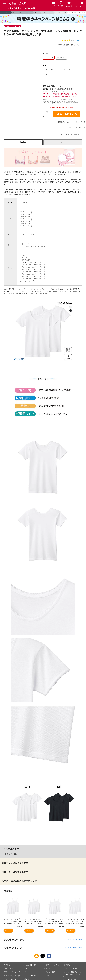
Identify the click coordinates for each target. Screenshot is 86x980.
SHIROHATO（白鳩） (11, 854)
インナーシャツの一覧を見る (72, 127)
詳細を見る (8, 931)
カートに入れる (66, 114)
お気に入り (46, 115)
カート (25, 969)
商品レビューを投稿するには (72, 134)
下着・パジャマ (47, 13)
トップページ (5, 13)
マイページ (27, 972)
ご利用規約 (67, 965)
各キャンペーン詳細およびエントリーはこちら (61, 96)
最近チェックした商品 (12, 972)
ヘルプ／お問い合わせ (52, 965)
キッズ (37, 13)
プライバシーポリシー (71, 969)
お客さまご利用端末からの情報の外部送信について (72, 974)
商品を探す (8, 965)
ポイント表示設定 (29, 976)
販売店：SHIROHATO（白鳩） (69, 45)
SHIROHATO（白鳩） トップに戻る (69, 122)
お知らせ (47, 969)
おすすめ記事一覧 (29, 965)
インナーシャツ (61, 13)
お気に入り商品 (9, 969)
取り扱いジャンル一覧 (12, 976)
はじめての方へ (50, 976)
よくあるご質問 (50, 972)
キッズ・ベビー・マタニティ (22, 13)
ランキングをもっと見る (73, 939)
